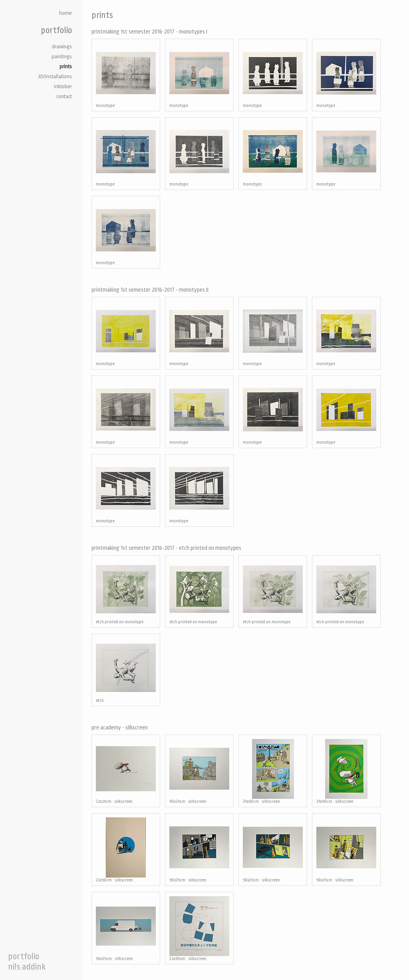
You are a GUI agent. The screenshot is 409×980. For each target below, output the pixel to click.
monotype (126, 76)
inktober (63, 86)
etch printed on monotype (126, 592)
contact (64, 96)
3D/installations (55, 76)
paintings (62, 56)
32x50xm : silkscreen (199, 929)
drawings (62, 46)
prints (66, 66)
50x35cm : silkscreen (199, 772)
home (66, 13)
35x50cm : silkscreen (273, 772)
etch (126, 671)
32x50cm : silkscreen (126, 850)
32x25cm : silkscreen (126, 772)
